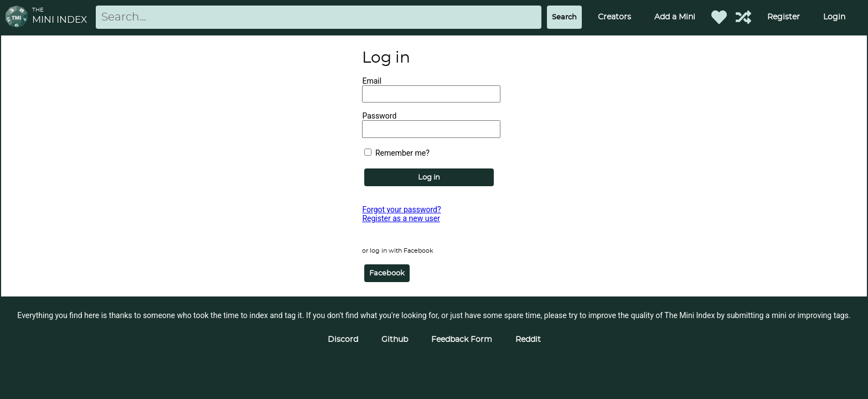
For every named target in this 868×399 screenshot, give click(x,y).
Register (784, 17)
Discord (343, 340)
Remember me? (397, 153)
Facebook (387, 273)
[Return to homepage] (19, 17)
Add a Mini (675, 17)
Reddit (528, 340)
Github (395, 340)
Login (834, 17)
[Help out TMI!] (743, 17)
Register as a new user (401, 218)
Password (379, 116)
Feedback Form (462, 340)
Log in (429, 177)
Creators (614, 17)
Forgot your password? (401, 209)
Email (372, 81)
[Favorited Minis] (719, 17)
